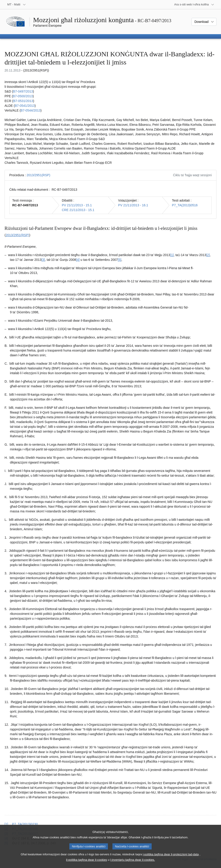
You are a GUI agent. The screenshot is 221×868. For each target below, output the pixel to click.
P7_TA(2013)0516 (185, 205)
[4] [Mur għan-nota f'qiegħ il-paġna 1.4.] (78, 260)
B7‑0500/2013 (23, 96)
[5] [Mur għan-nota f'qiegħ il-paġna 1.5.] (120, 260)
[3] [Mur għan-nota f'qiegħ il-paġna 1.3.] (43, 260)
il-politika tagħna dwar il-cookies (87, 864)
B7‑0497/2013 (23, 91)
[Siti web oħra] (194, 5)
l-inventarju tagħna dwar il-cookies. (132, 864)
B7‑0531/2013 (23, 101)
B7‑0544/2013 (31, 110)
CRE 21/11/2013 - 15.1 (78, 210)
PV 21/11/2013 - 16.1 (133, 205)
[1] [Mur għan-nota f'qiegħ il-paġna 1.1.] (172, 255)
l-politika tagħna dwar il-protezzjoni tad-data (171, 858)
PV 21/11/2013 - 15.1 (77, 205)
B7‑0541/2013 (25, 106)
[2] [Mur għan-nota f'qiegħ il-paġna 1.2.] (208, 255)
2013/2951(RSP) (38, 175)
